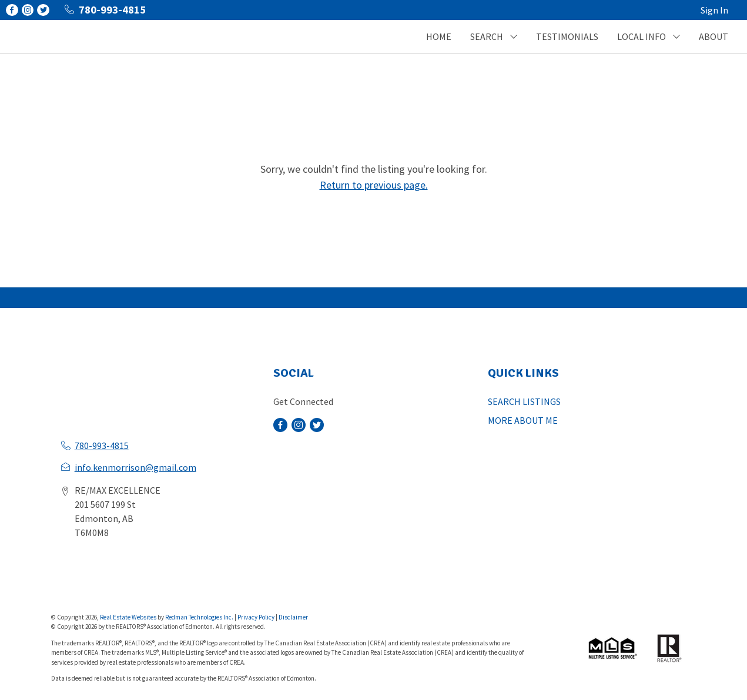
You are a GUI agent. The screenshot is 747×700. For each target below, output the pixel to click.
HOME (439, 36)
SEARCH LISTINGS (524, 401)
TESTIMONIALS (567, 36)
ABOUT (713, 36)
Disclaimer (293, 617)
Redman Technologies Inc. (200, 617)
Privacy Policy (256, 617)
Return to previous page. (374, 185)
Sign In (714, 10)
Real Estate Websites (129, 617)
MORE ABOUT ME (523, 420)
